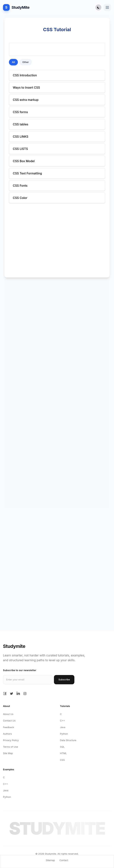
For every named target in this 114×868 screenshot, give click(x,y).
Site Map (8, 753)
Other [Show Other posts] (26, 62)
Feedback (8, 727)
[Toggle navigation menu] (107, 7)
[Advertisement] (57, 309)
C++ (62, 721)
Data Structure (68, 740)
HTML (64, 753)
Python (64, 734)
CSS (62, 760)
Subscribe (64, 680)
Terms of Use (11, 747)
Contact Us (9, 721)
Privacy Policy (11, 740)
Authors (7, 734)
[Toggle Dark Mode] (98, 7)
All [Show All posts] (13, 62)
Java (63, 727)
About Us (8, 714)
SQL (62, 747)
